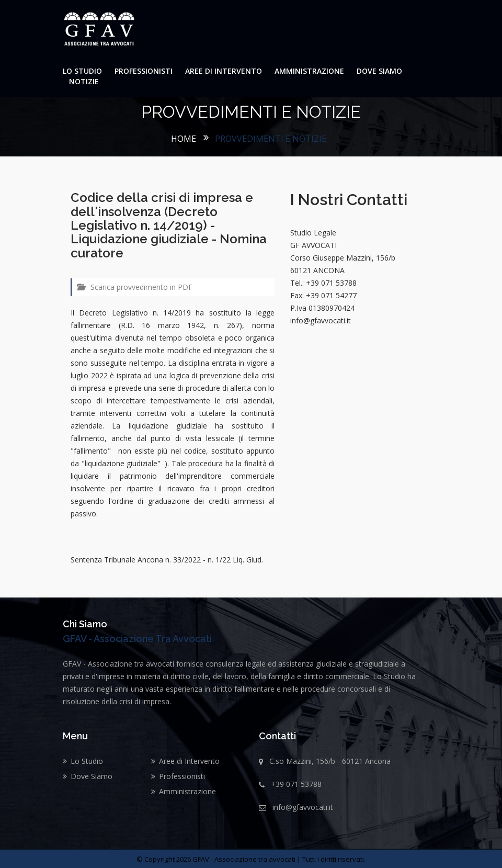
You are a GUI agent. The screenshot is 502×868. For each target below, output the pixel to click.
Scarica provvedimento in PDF (135, 287)
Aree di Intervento (224, 71)
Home (184, 139)
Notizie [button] (84, 81)
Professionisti (144, 71)
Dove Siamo (379, 71)
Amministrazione (309, 71)
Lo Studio (82, 71)
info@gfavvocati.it (303, 807)
